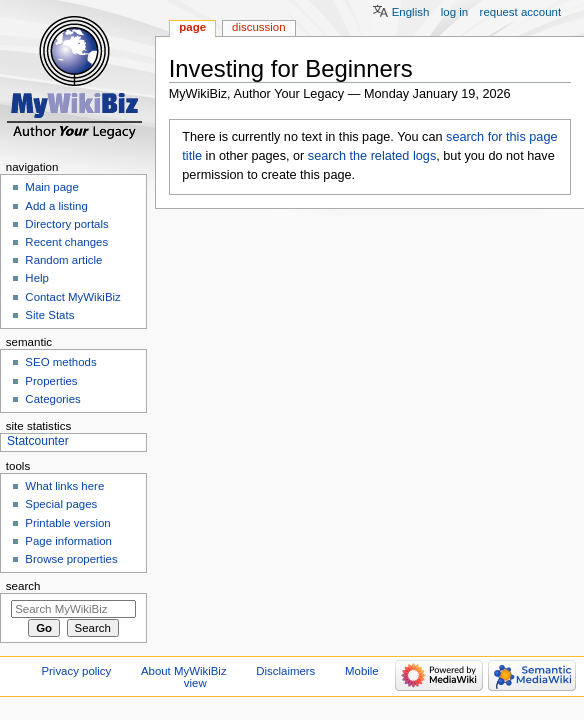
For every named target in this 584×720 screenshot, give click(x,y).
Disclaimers (285, 671)
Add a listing (56, 206)
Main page (52, 187)
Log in (454, 12)
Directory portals (66, 224)
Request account (521, 12)
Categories (52, 399)
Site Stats (49, 315)
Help (37, 278)
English (411, 12)
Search (23, 586)
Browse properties (71, 559)
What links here (64, 486)
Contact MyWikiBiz (72, 297)
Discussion (258, 27)
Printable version (67, 523)
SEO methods (60, 362)
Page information (68, 541)
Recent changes (66, 242)
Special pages (61, 504)
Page (192, 27)
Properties (51, 381)
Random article (63, 260)
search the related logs (372, 156)
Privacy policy (76, 671)
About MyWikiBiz (184, 671)
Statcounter (38, 441)
